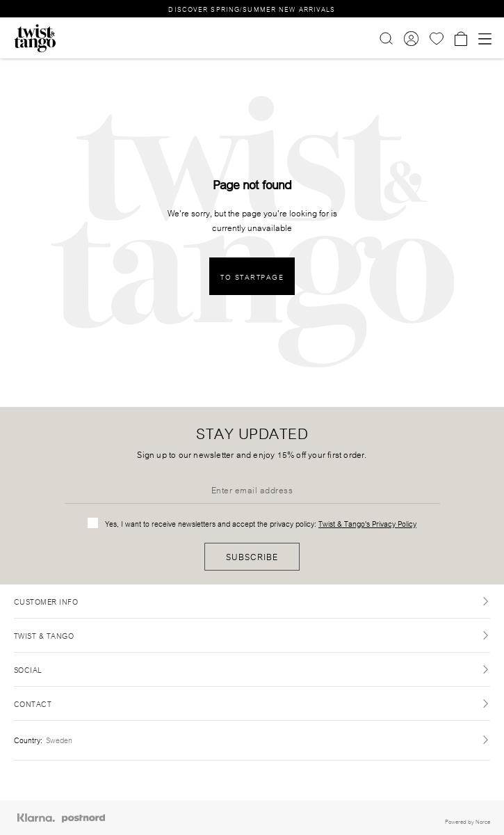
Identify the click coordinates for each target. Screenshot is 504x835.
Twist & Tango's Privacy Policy (367, 523)
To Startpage (252, 277)
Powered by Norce (468, 821)
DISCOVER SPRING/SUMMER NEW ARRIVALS (252, 9)
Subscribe (252, 556)
